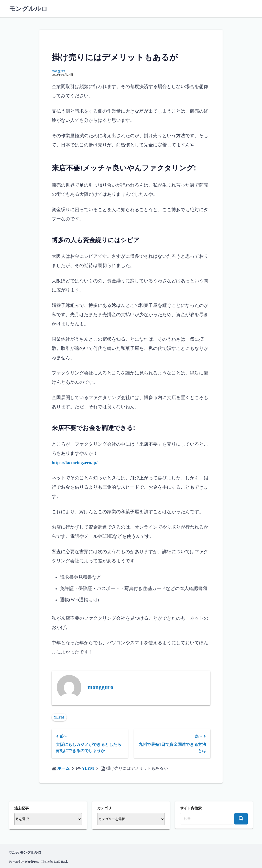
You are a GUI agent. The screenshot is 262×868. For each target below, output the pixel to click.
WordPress (32, 862)
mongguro (58, 71)
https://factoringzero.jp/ (75, 463)
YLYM (59, 717)
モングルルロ (28, 9)
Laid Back (61, 862)
